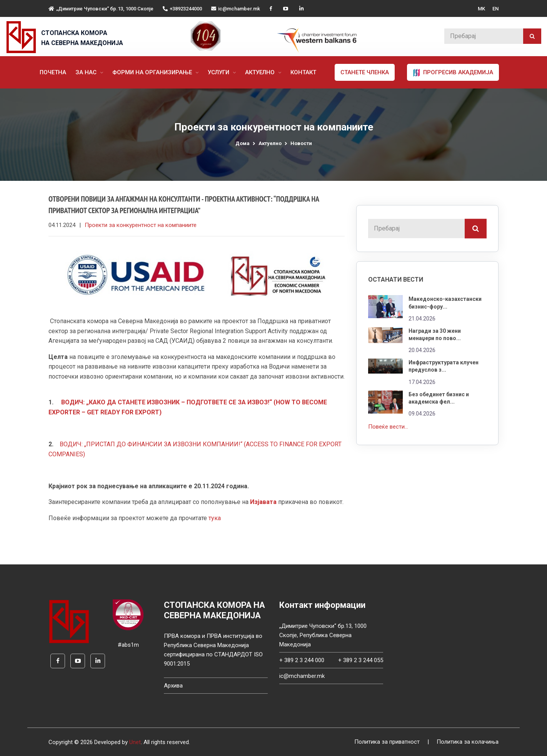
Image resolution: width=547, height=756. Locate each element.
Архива (173, 686)
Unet (135, 742)
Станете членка (365, 72)
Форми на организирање (153, 72)
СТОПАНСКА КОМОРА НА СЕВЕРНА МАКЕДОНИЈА (82, 38)
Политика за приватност (387, 742)
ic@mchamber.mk (236, 9)
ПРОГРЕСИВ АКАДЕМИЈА (453, 73)
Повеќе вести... (388, 427)
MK (481, 9)
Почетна (53, 72)
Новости (301, 143)
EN (495, 9)
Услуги (219, 72)
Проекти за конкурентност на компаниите (141, 225)
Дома (243, 143)
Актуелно (261, 72)
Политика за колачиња (468, 742)
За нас (87, 72)
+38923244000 (182, 9)
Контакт (303, 72)
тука (214, 518)
